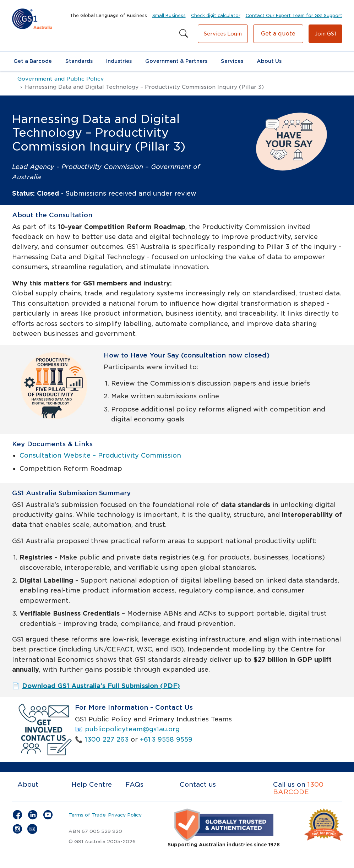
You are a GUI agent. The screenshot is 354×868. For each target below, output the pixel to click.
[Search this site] (184, 34)
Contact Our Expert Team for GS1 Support (294, 15)
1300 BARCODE (298, 788)
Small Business (169, 15)
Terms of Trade (87, 815)
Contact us (198, 784)
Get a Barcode (33, 61)
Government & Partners (176, 61)
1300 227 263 (106, 739)
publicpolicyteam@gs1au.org (132, 729)
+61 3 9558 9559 (166, 739)
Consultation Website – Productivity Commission (100, 455)
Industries (119, 61)
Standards (79, 61)
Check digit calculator (216, 15)
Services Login (223, 34)
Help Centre (92, 784)
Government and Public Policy (61, 79)
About (28, 784)
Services (232, 61)
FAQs (134, 784)
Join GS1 (325, 34)
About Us (269, 61)
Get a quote (278, 34)
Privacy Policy (125, 815)
